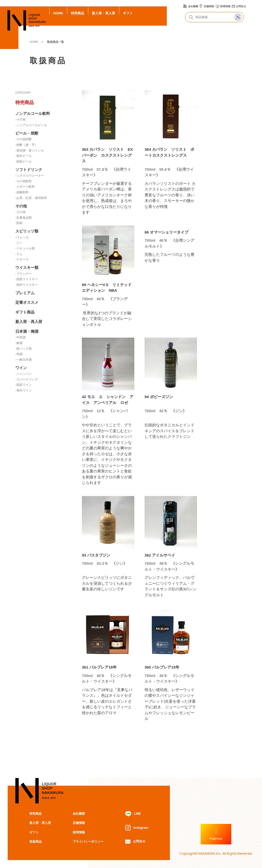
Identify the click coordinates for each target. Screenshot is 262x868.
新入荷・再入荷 (103, 13)
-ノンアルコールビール (31, 125)
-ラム (19, 254)
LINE (133, 814)
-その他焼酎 (24, 139)
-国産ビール (24, 162)
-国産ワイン (24, 385)
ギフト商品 (25, 312)
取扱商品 (36, 842)
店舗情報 (209, 6)
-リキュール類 (25, 248)
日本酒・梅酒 (27, 331)
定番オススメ (27, 302)
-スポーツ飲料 (25, 187)
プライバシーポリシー (88, 842)
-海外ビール (24, 156)
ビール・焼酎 (27, 133)
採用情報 (225, 6)
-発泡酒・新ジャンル (30, 150)
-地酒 (19, 354)
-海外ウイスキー (27, 285)
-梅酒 (19, 343)
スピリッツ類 (27, 231)
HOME (58, 13)
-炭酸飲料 (22, 192)
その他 (21, 206)
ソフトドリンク (29, 170)
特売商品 (78, 13)
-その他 (20, 119)
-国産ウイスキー (27, 279)
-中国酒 (20, 337)
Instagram (137, 828)
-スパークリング (27, 379)
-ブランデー (24, 274)
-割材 (19, 223)
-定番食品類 (24, 218)
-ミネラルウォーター (30, 176)
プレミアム (25, 293)
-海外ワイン (24, 390)
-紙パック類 (24, 349)
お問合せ (241, 6)
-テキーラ (22, 259)
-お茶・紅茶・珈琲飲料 (31, 198)
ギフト (128, 13)
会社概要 (193, 6)
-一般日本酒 (24, 360)
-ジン (19, 243)
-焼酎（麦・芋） (27, 145)
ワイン (21, 368)
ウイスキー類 (27, 268)
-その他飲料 (24, 181)
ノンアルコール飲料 (33, 113)
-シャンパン (24, 374)
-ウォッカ (22, 237)
